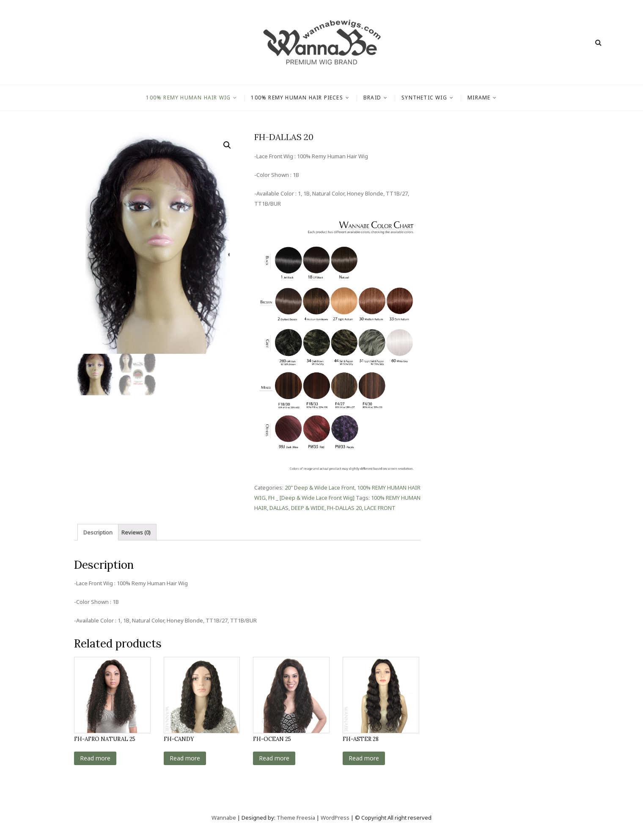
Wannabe (224, 818)
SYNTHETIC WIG (424, 98)
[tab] (98, 532)
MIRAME (479, 98)
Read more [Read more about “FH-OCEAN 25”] (274, 758)
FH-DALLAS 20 (344, 508)
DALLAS (279, 508)
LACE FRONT (380, 508)
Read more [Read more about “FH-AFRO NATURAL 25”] (95, 758)
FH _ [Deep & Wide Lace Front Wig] (311, 498)
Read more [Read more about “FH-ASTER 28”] (364, 758)
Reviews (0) (136, 532)
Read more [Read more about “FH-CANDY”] (185, 758)
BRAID (372, 98)
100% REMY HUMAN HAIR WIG (188, 98)
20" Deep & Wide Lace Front (320, 487)
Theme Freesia (296, 818)
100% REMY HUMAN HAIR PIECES (297, 98)
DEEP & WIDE (308, 508)
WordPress (335, 818)
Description (98, 532)
